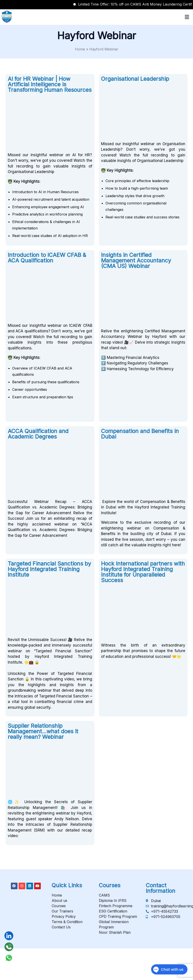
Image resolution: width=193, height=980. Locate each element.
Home (80, 49)
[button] (187, 17)
